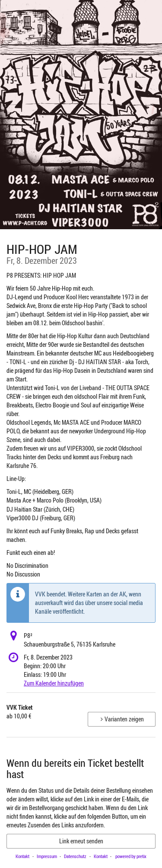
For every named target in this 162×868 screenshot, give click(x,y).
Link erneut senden (81, 841)
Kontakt (22, 856)
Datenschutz (75, 856)
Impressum (47, 856)
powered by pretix (131, 856)
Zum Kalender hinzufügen (54, 683)
